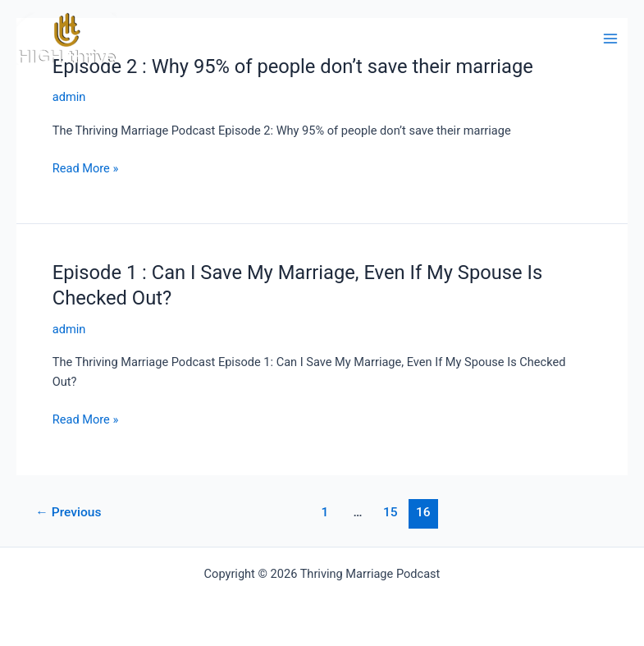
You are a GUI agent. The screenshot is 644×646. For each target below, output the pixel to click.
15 (391, 512)
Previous (68, 512)
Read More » (86, 168)
